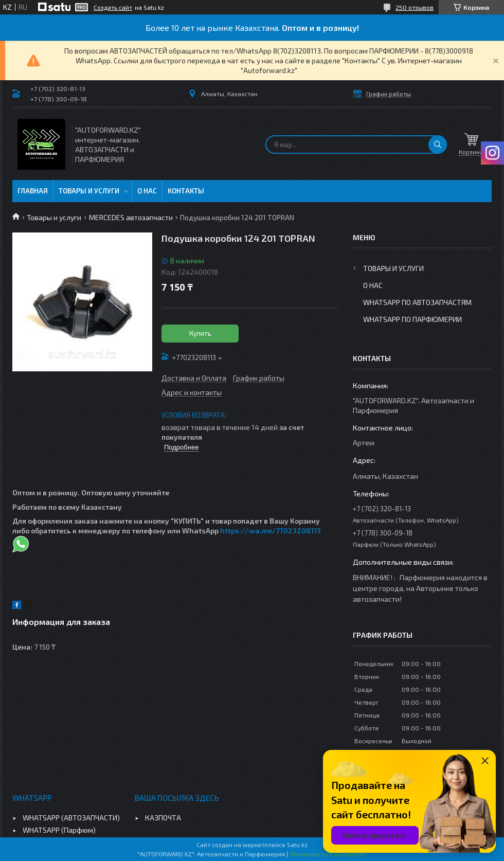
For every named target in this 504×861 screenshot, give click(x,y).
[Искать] (438, 145)
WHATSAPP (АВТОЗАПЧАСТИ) (71, 818)
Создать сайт (113, 7)
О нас (147, 191)
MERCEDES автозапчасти (131, 217)
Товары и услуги (89, 191)
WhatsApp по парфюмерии (412, 319)
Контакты (186, 191)
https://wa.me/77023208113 (271, 531)
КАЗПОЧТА (163, 818)
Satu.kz (297, 845)
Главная (33, 191)
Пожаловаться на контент (328, 854)
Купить (200, 333)
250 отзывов (415, 7)
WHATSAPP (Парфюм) (59, 830)
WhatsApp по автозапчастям (417, 302)
